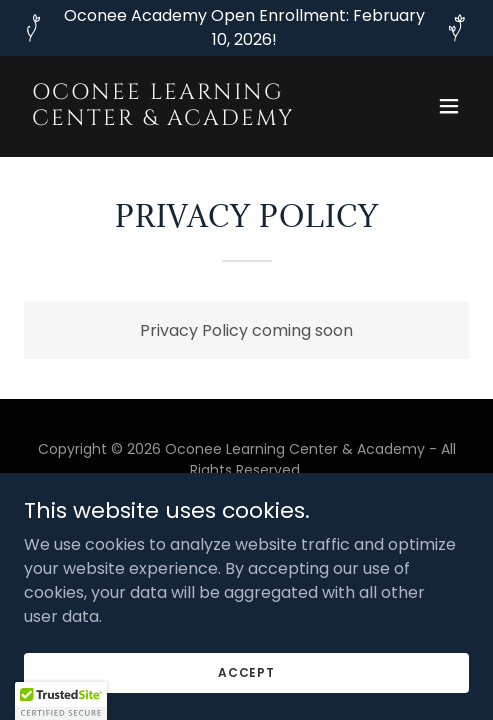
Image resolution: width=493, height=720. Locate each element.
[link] (180, 119)
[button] (449, 106)
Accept (246, 671)
